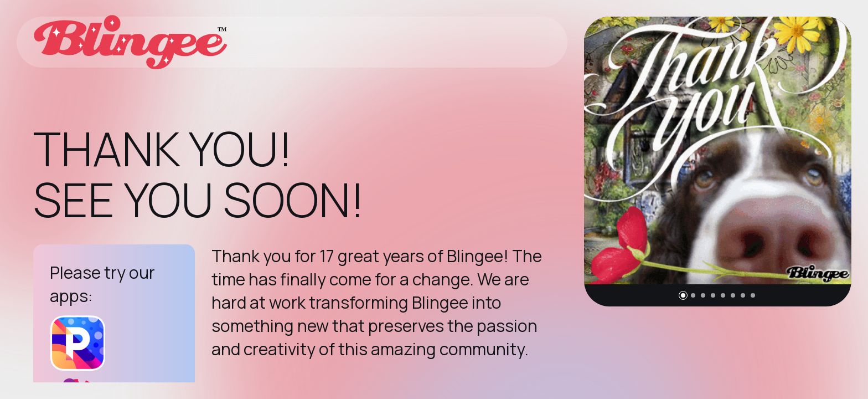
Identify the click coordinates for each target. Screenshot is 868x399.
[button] (683, 295)
